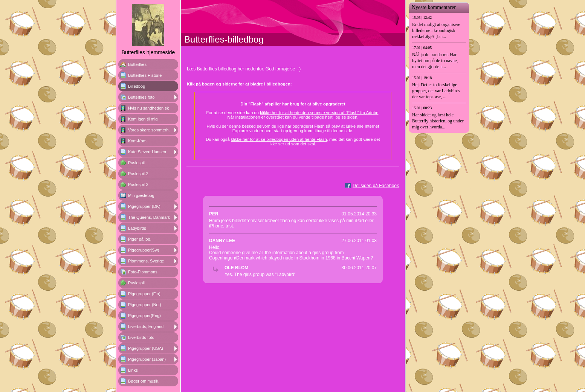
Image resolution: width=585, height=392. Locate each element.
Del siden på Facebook (376, 186)
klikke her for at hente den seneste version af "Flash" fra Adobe (319, 113)
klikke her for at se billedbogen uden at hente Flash (279, 139)
